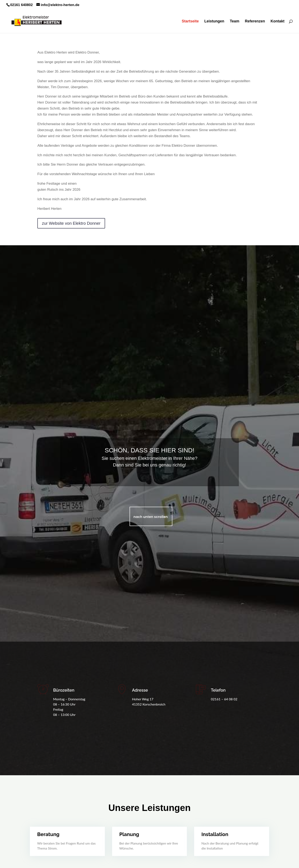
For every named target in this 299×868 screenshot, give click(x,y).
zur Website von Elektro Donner (71, 214)
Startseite (190, 21)
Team (235, 21)
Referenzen (255, 21)
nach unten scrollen (151, 517)
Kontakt (278, 21)
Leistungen (214, 21)
